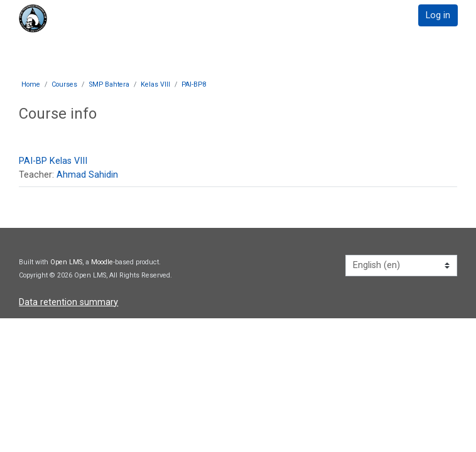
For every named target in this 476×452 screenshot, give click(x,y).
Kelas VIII (155, 84)
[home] (62, 19)
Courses (64, 84)
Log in (438, 15)
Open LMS (66, 262)
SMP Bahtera (109, 84)
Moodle (102, 262)
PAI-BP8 (194, 84)
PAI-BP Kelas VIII (53, 161)
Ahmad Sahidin (87, 175)
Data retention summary (68, 302)
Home (31, 84)
